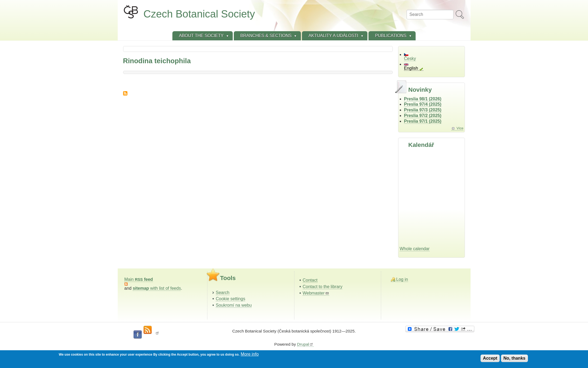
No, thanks (514, 358)
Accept (490, 358)
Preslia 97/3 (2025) (423, 110)
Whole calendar (415, 249)
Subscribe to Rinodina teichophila (125, 93)
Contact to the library (323, 287)
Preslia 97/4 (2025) (423, 104)
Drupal (305, 344)
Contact (310, 280)
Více (460, 128)
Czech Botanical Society (199, 14)
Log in (402, 279)
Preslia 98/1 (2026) (423, 99)
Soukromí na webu (234, 305)
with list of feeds (157, 288)
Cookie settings (230, 299)
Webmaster (316, 293)
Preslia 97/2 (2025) (423, 116)
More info (250, 354)
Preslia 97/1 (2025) (423, 121)
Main (139, 279)
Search (223, 293)
